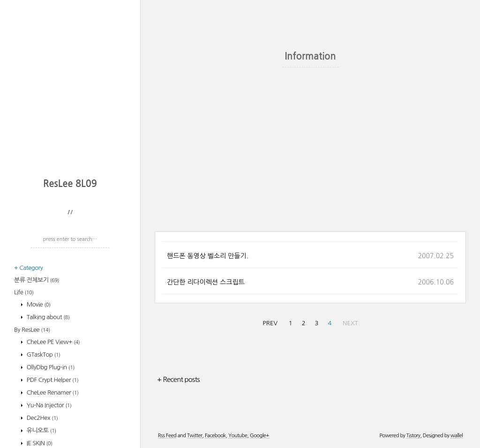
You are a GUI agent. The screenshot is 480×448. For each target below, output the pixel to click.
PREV (270, 323)
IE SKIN (39, 443)
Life (24, 292)
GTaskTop (43, 355)
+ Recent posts (178, 379)
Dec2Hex (42, 418)
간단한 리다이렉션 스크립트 (206, 282)
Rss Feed (167, 436)
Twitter (195, 436)
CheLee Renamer (52, 392)
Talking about (48, 317)
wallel (457, 436)
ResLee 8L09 (70, 184)
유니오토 (41, 430)
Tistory (413, 436)
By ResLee (32, 330)
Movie (38, 304)
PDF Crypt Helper (52, 380)
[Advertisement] (73, 110)
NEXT (350, 323)
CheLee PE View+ (53, 342)
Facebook (215, 436)
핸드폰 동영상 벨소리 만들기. (208, 256)
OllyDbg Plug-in (50, 367)
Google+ (259, 436)
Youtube (238, 436)
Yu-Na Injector (49, 405)
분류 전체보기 (37, 280)
